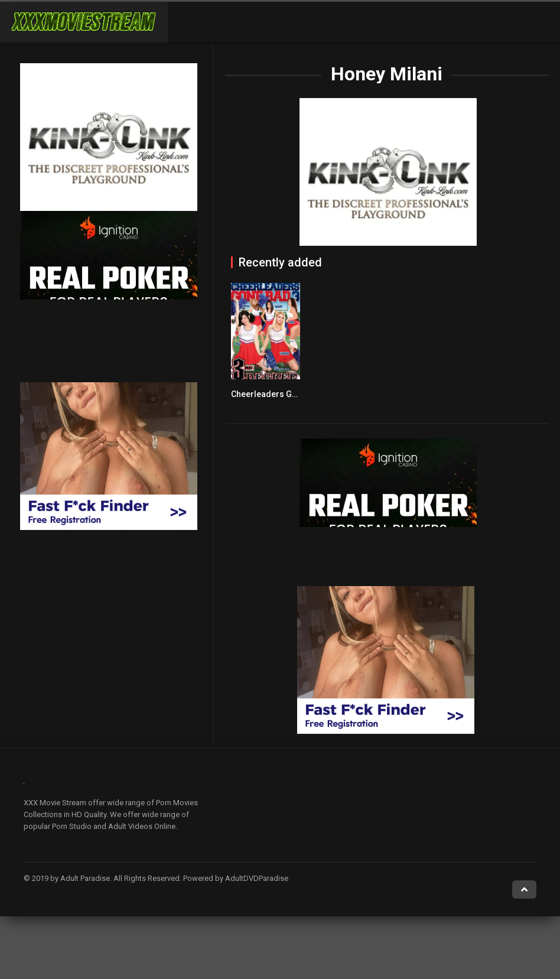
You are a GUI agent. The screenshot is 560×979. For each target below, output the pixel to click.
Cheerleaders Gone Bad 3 (281, 394)
